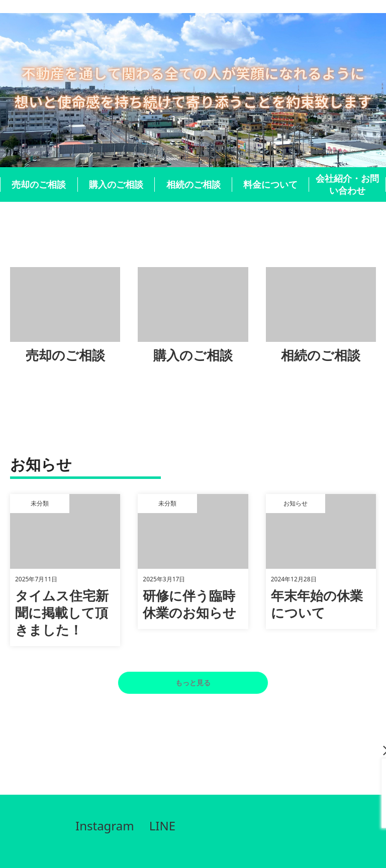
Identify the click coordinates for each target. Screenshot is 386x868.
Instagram (105, 826)
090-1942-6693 (301, 803)
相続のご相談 (194, 184)
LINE (162, 826)
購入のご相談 (116, 184)
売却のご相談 (39, 184)
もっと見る (193, 683)
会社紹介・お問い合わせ (347, 184)
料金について (270, 184)
